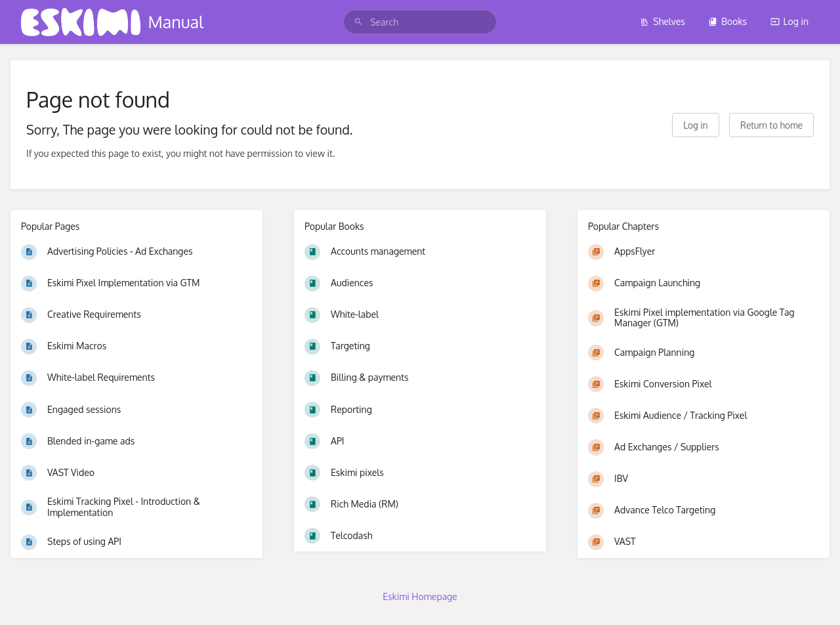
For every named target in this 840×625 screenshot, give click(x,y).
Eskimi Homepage (420, 596)
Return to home (771, 125)
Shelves (662, 21)
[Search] (358, 22)
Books (727, 21)
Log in (789, 21)
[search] (420, 22)
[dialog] (815, 599)
